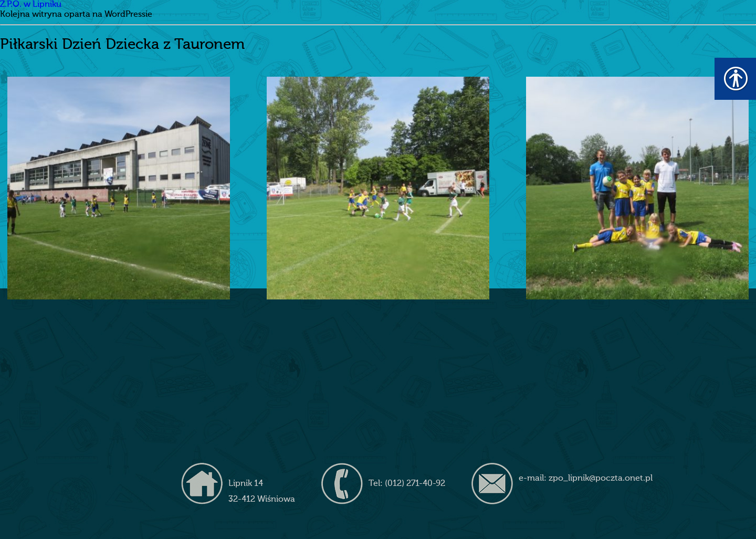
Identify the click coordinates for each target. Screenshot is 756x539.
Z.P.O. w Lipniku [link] (31, 5)
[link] (118, 188)
